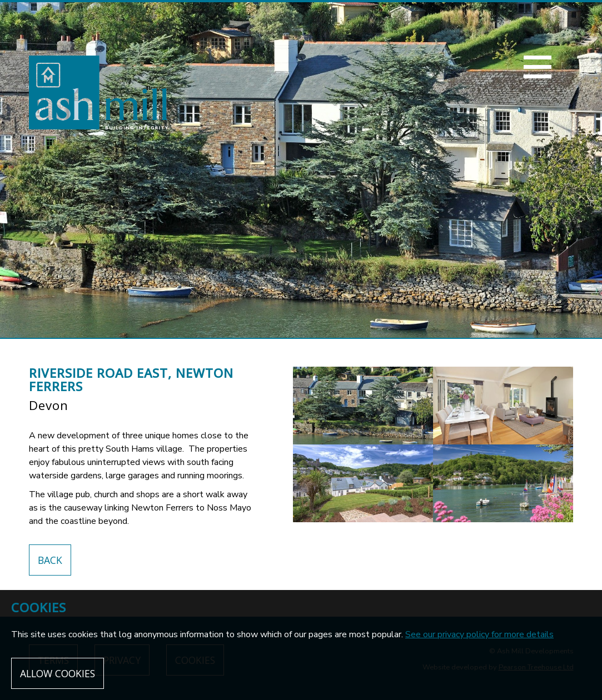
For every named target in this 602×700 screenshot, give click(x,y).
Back (50, 560)
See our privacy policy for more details (479, 634)
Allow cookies (58, 673)
